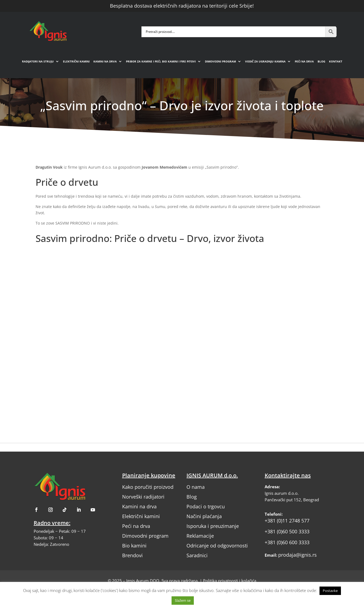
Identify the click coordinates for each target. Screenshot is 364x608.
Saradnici (197, 555)
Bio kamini (134, 546)
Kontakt (336, 61)
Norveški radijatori (143, 497)
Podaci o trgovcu (206, 506)
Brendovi (132, 555)
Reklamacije (200, 536)
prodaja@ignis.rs (297, 555)
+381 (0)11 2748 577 (287, 521)
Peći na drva (304, 61)
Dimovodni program (220, 61)
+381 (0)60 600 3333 (287, 542)
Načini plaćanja (204, 516)
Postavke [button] (330, 591)
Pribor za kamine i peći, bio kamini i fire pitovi (161, 61)
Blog (321, 61)
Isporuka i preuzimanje (213, 526)
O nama (196, 487)
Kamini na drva (105, 61)
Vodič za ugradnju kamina (265, 61)
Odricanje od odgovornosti (217, 546)
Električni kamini (76, 61)
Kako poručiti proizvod (148, 487)
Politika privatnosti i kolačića (230, 581)
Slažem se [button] (183, 600)
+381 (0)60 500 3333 (287, 531)
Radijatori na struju (38, 61)
